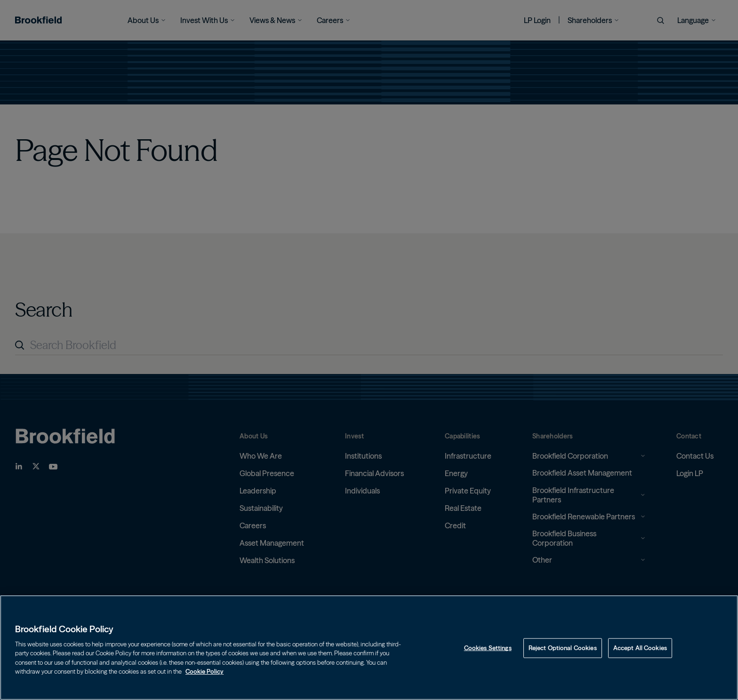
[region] (369, 648)
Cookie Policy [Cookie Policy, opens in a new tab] (205, 671)
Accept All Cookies (640, 648)
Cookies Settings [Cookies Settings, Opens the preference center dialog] (488, 648)
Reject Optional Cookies (563, 648)
